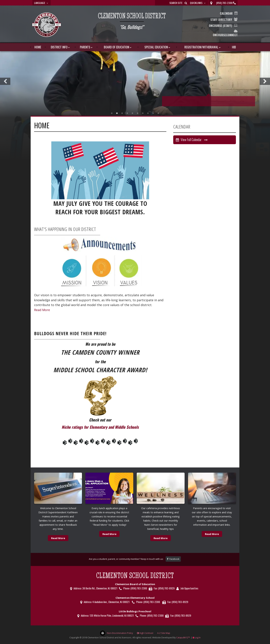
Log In (198, 637)
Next (265, 81)
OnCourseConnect (225, 35)
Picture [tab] (112, 113)
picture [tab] (117, 113)
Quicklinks (198, 3)
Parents (85, 47)
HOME (38, 47)
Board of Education (116, 47)
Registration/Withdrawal (201, 47)
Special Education (156, 47)
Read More (42, 310)
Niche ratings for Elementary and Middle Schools (100, 427)
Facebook (173, 559)
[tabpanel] (135, 83)
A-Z (164, 633)
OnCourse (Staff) (220, 26)
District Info (59, 47)
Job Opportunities (189, 588)
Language (41, 3)
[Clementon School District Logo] (47, 25)
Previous (5, 81)
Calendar (226, 13)
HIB (234, 47)
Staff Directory (221, 20)
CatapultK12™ (183, 637)
